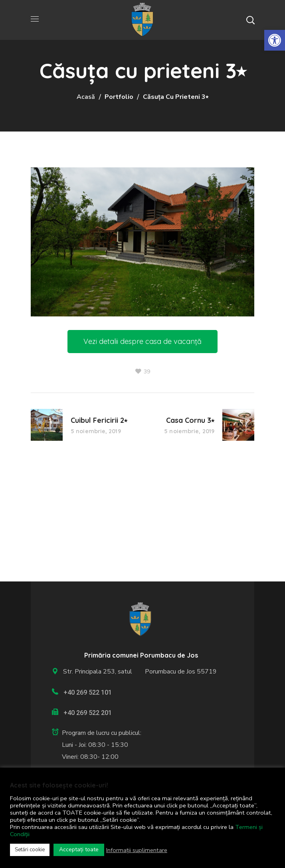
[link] (275, 40)
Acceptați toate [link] (79, 849)
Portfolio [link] (119, 97)
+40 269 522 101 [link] (88, 692)
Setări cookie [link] (30, 850)
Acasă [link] (86, 97)
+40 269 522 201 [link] (88, 713)
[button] (250, 20)
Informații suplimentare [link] (137, 850)
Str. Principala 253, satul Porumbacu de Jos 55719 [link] (138, 672)
